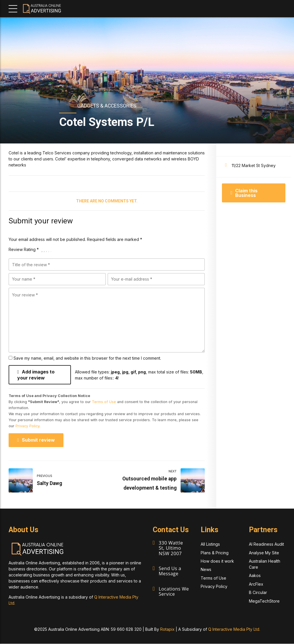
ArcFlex (256, 584)
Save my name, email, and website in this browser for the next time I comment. (87, 358)
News (206, 570)
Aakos (255, 576)
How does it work (217, 561)
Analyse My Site (264, 553)
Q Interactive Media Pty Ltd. (234, 629)
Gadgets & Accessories (107, 106)
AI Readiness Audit (266, 544)
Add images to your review (36, 375)
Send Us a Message (170, 571)
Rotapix (167, 629)
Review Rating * (24, 249)
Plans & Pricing (215, 553)
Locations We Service (174, 591)
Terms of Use (104, 402)
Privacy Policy (27, 426)
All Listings (210, 544)
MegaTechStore (264, 601)
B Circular (258, 593)
